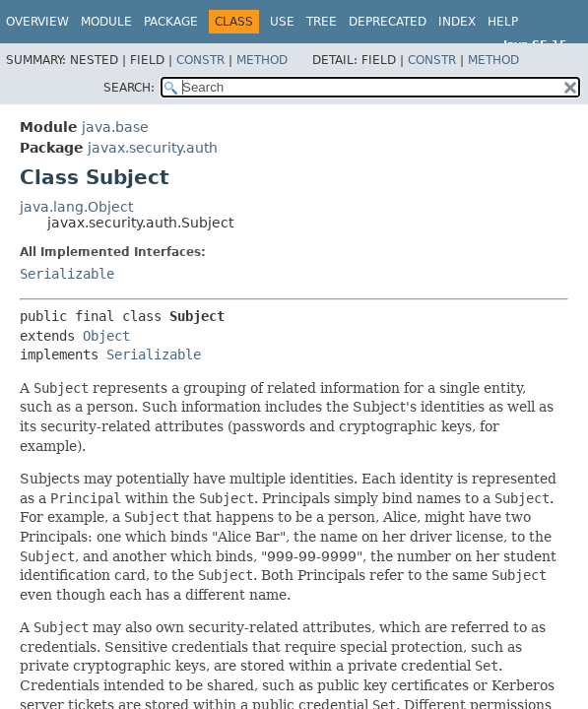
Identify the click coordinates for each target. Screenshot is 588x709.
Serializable (67, 274)
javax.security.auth (153, 148)
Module (106, 22)
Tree (322, 22)
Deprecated (388, 22)
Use (282, 22)
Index (457, 22)
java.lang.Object (76, 207)
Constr (200, 60)
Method (262, 60)
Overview (37, 22)
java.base (115, 127)
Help (503, 22)
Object (106, 336)
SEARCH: (129, 88)
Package (171, 22)
